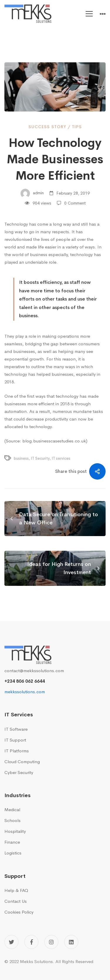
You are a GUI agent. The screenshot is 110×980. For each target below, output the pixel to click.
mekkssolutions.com (25, 692)
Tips (77, 127)
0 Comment (75, 203)
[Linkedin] (71, 942)
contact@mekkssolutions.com (34, 671)
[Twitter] (11, 942)
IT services (61, 458)
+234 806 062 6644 (25, 681)
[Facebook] (31, 942)
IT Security (40, 458)
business (21, 458)
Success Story (47, 127)
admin (32, 193)
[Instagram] (51, 942)
